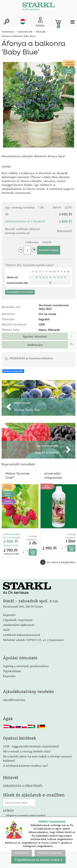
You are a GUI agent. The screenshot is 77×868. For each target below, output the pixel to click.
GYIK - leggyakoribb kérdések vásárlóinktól (31, 746)
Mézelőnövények (70, 63)
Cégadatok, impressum (18, 620)
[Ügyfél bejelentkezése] (40, 22)
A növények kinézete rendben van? (26, 765)
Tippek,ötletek (12, 671)
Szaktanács (35, 345)
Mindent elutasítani (50, 853)
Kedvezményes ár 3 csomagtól (12, 536)
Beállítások (22, 853)
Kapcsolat (9, 615)
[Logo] (38, 7)
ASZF (6, 630)
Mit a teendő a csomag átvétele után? (27, 751)
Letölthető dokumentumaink (22, 635)
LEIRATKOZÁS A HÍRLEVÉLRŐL (23, 786)
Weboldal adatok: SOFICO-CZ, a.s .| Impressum (33, 640)
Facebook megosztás (13, 371)
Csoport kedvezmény (8, 502)
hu (23, 22)
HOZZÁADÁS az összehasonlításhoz (31, 358)
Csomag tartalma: (32, 538)
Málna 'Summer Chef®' (18, 476)
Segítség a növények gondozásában (26, 666)
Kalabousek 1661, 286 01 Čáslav (23, 606)
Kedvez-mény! (69, 71)
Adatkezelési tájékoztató (19, 625)
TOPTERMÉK (46, 487)
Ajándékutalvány (14, 700)
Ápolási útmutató (35, 336)
